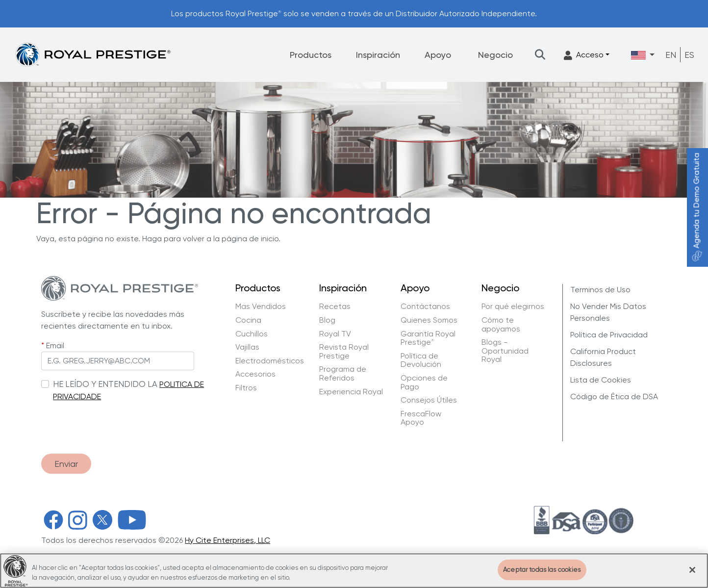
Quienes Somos (429, 320)
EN (671, 55)
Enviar (66, 464)
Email (55, 345)
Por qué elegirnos (513, 307)
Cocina (248, 320)
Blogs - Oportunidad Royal (505, 351)
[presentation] (116, 423)
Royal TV (335, 334)
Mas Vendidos (261, 307)
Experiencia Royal (351, 392)
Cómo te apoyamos (501, 324)
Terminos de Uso (600, 290)
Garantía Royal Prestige (428, 338)
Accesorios (255, 374)
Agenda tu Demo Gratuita (696, 207)
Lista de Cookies (601, 380)
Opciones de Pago (424, 382)
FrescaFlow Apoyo (421, 418)
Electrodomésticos (270, 361)
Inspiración (378, 55)
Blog (327, 320)
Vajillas (247, 347)
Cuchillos (252, 334)
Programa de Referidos (343, 373)
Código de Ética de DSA (614, 396)
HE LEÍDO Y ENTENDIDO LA (105, 384)
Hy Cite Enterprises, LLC (228, 540)
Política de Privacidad (609, 335)
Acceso (584, 55)
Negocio (495, 55)
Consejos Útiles (429, 400)
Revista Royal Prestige (344, 351)
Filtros (246, 388)
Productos (311, 55)
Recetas (335, 307)
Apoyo (438, 55)
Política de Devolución (421, 360)
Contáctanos (425, 307)
